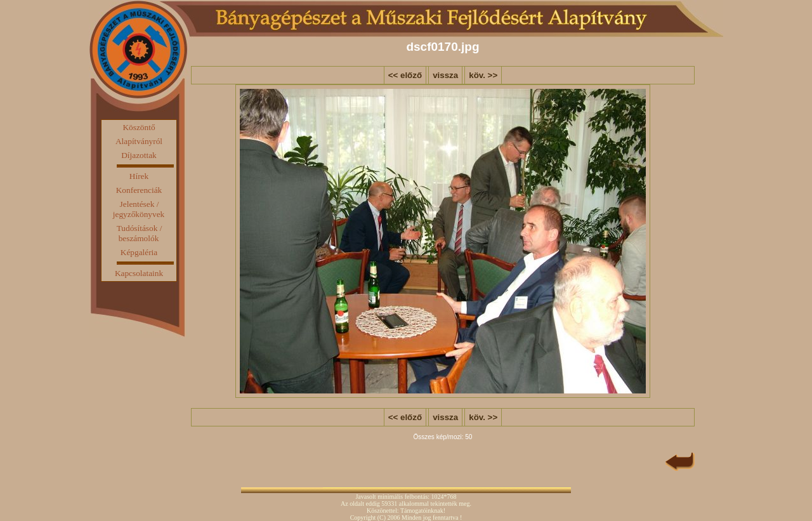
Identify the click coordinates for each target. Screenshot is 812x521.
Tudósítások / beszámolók (140, 233)
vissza (445, 75)
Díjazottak (139, 155)
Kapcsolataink (139, 273)
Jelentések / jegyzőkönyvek (139, 209)
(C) (382, 518)
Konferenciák (139, 190)
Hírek (139, 176)
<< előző (405, 75)
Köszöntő (139, 127)
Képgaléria (139, 252)
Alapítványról (139, 141)
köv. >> (483, 75)
